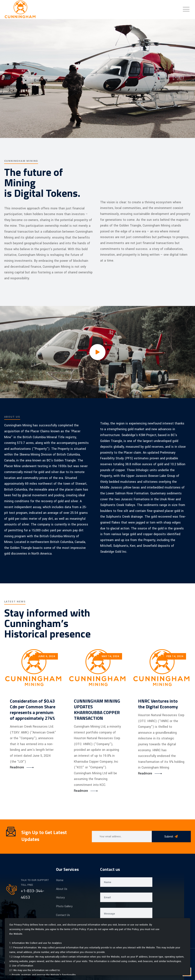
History (60, 898)
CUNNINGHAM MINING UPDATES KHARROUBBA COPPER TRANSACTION (97, 709)
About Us (62, 889)
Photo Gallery (64, 906)
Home (60, 880)
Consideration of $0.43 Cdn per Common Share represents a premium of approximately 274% (33, 709)
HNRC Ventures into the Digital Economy (158, 704)
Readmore (17, 767)
